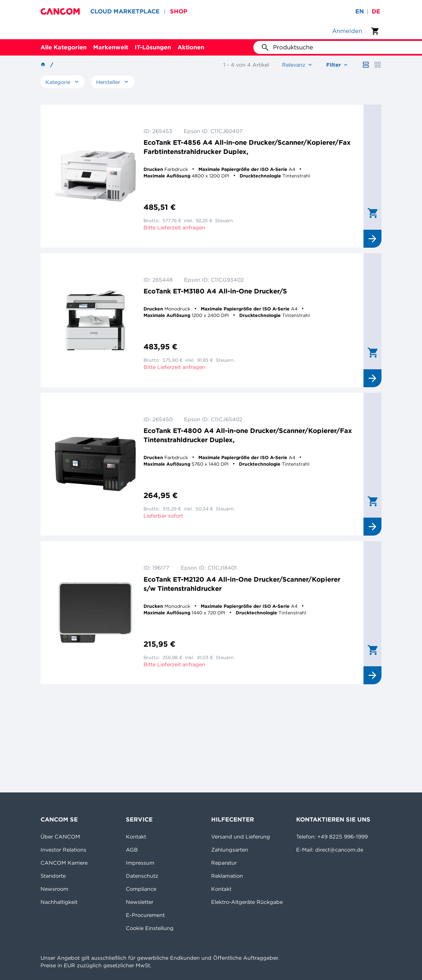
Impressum (140, 863)
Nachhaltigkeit (59, 902)
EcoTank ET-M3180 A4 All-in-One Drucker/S (215, 291)
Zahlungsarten (230, 850)
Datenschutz (142, 876)
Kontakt (136, 837)
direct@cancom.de (339, 850)
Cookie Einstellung (150, 928)
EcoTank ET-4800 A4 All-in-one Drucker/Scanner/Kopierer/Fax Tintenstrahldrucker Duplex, (248, 435)
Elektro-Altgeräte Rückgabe (247, 902)
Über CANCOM (60, 837)
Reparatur (224, 863)
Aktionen (191, 47)
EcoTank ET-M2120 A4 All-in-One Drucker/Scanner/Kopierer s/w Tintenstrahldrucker (242, 584)
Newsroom (54, 889)
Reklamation (227, 876)
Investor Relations (63, 850)
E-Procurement (145, 915)
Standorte (53, 876)
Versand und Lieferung (241, 837)
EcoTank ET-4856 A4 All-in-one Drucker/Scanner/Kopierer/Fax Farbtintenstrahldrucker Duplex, (247, 147)
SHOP (179, 11)
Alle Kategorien (64, 47)
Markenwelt (111, 47)
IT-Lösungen (153, 47)
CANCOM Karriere (64, 863)
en (360, 11)
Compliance (141, 889)
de (376, 11)
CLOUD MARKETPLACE (125, 11)
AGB (132, 850)
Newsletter (140, 902)
